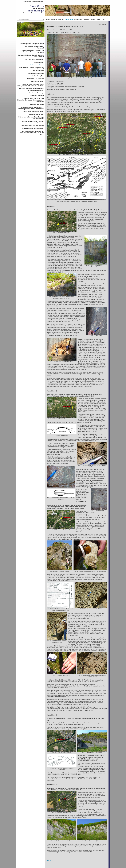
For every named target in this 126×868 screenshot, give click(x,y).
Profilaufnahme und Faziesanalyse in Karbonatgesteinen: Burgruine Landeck (31, 108)
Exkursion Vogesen (38, 81)
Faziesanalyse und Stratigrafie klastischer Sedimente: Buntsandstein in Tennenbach (31, 100)
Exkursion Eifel (39, 62)
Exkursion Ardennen (37, 65)
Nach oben (50, 860)
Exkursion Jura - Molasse (36, 79)
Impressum (28, 1)
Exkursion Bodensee (37, 104)
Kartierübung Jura (38, 76)
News (99, 19)
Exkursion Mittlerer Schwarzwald (33, 128)
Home (48, 19)
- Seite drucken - (102, 25)
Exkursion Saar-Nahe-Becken (34, 59)
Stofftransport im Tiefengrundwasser (32, 44)
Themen (86, 19)
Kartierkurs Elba (39, 70)
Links (103, 19)
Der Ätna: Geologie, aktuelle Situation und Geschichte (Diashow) (32, 89)
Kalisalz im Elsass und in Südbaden (32, 126)
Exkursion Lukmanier (37, 96)
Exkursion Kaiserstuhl (37, 114)
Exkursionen (78, 19)
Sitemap (41, 1)
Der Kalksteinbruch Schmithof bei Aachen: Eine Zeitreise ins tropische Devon (32, 133)
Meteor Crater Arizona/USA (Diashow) (32, 68)
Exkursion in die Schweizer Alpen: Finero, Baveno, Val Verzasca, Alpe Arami (30, 85)
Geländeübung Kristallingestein (34, 112)
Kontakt (35, 1)
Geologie (54, 19)
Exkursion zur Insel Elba (36, 73)
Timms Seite (69, 19)
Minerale (61, 19)
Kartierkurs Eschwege (37, 93)
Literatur (93, 19)
